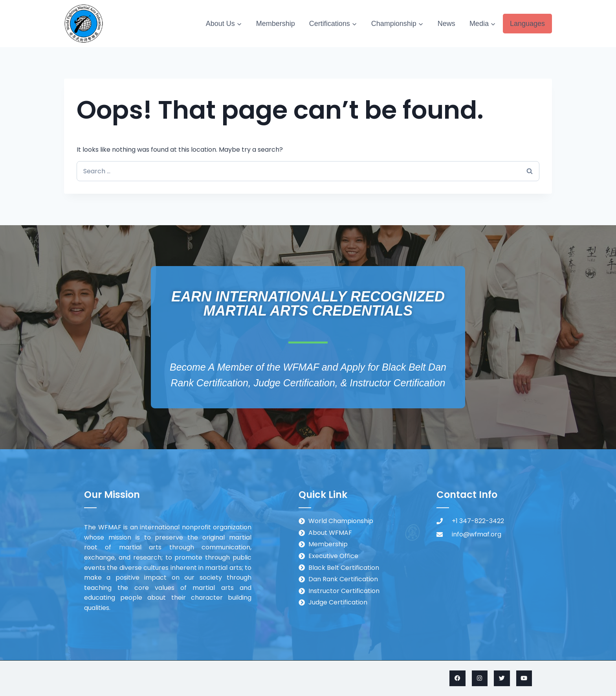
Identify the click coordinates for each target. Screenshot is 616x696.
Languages (527, 24)
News (446, 24)
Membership (276, 24)
